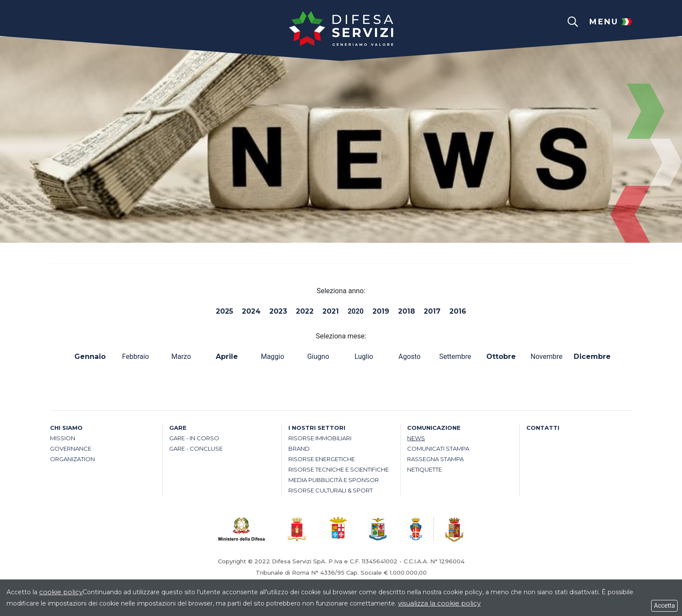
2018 (406, 311)
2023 (278, 311)
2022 (305, 311)
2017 (432, 311)
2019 (381, 311)
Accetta (664, 606)
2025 (224, 311)
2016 (458, 311)
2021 (331, 311)
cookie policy (61, 592)
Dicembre (592, 357)
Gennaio (90, 357)
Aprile (227, 357)
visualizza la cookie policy (439, 603)
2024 (251, 311)
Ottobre (501, 357)
